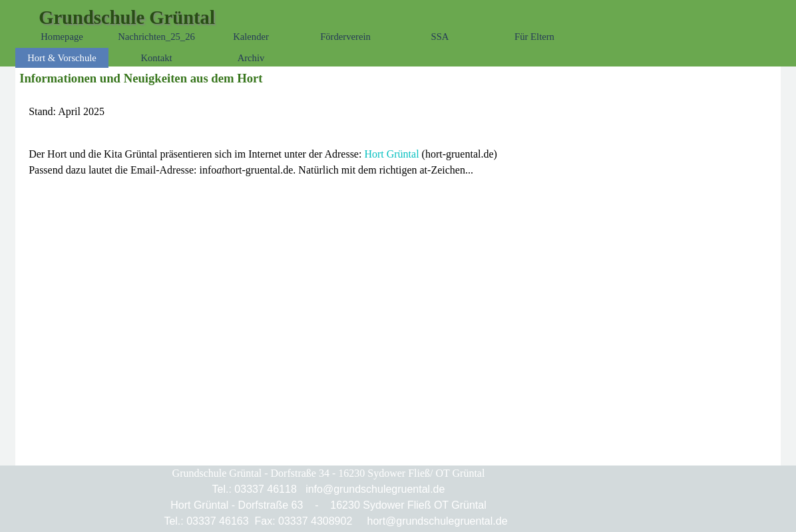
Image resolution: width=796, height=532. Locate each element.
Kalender (251, 37)
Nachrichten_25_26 (156, 37)
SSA (440, 37)
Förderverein (345, 37)
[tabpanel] (398, 112)
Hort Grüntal (391, 154)
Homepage (62, 37)
